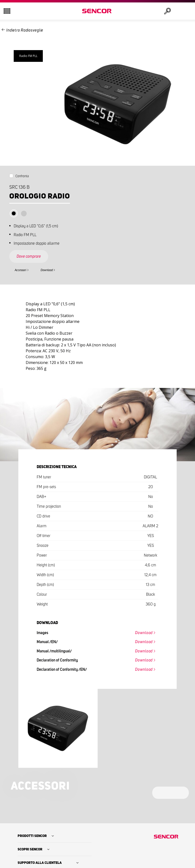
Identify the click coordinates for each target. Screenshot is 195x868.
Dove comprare (29, 256)
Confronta (22, 176)
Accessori (21, 270)
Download (47, 270)
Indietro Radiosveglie (25, 30)
